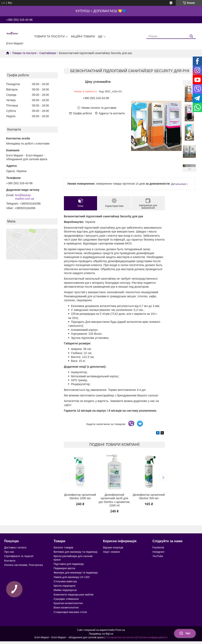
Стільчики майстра (65, 581)
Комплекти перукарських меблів (73, 595)
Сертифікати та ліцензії (19, 556)
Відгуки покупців (113, 547)
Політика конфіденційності (152, 637)
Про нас (9, 552)
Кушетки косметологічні (68, 603)
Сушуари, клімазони (66, 599)
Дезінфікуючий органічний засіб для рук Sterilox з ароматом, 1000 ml (114, 500)
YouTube (158, 556)
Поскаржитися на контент (120, 637)
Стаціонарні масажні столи (70, 612)
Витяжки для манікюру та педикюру (76, 552)
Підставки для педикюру (69, 564)
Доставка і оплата (15, 547)
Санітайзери (48, 53)
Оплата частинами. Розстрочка (23, 565)
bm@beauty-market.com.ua (25, 197)
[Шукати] (191, 36)
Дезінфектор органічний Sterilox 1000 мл (80, 497)
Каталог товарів (63, 547)
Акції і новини (111, 552)
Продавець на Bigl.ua (101, 634)
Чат (185, 633)
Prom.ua (120, 630)
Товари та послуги (49, 36)
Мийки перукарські (65, 590)
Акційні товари (83, 36)
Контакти (10, 561)
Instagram (159, 552)
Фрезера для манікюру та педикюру (76, 573)
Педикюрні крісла (64, 568)
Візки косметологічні (66, 608)
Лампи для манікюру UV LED (72, 577)
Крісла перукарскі (65, 586)
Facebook (158, 547)
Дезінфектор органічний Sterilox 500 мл (149, 497)
